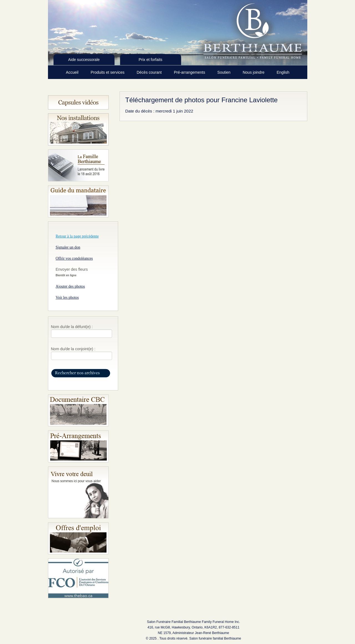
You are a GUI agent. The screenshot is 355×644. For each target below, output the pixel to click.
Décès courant (150, 72)
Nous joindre (254, 72)
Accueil (73, 72)
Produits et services (108, 72)
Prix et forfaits (151, 60)
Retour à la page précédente (77, 236)
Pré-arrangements (190, 72)
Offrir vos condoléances (74, 258)
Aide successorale (84, 60)
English (283, 72)
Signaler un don (68, 247)
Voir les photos (67, 297)
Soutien (225, 72)
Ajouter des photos (70, 286)
